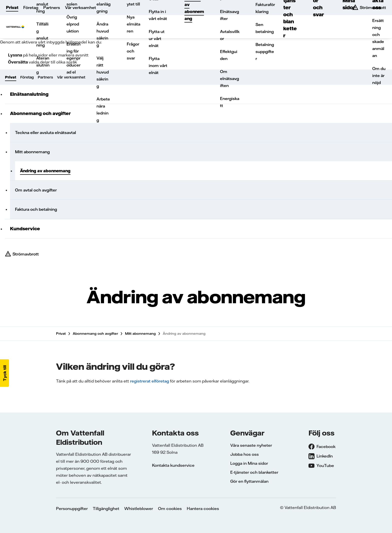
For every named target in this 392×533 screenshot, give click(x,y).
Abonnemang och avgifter (95, 333)
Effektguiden (229, 55)
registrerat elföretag (149, 381)
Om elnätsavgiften (229, 78)
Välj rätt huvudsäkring (103, 72)
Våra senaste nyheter (251, 445)
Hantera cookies (203, 508)
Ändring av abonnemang (45, 171)
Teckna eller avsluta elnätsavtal (45, 132)
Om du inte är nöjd (379, 75)
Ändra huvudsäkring (103, 34)
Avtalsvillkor (230, 35)
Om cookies (170, 508)
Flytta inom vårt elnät (158, 65)
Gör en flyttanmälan (249, 481)
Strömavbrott (26, 254)
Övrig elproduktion (73, 24)
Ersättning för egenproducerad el (73, 58)
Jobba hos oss (244, 454)
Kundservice (25, 229)
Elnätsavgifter (229, 15)
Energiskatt (230, 102)
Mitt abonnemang (32, 152)
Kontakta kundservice (173, 465)
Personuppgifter (72, 508)
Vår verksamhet (80, 7)
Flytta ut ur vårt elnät (157, 38)
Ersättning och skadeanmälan (378, 38)
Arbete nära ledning (103, 109)
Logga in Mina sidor (249, 463)
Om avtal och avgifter (36, 190)
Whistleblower (139, 508)
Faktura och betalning (36, 209)
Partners (52, 7)
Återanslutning (43, 65)
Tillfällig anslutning (42, 34)
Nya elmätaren (133, 24)
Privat (12, 7)
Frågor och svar (133, 51)
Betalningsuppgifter (265, 51)
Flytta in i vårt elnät (158, 15)
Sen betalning (265, 28)
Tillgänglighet (106, 508)
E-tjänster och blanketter (254, 472)
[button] (4, 373)
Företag (31, 7)
